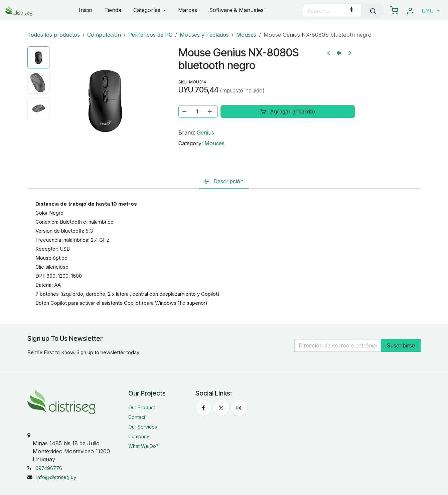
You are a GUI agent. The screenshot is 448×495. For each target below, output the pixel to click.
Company (139, 436)
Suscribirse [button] (401, 345)
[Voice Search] (351, 11)
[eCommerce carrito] (394, 11)
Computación (104, 35)
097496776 (49, 468)
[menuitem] (86, 11)
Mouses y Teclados (204, 35)
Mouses (246, 35)
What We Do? (143, 446)
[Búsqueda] (373, 11)
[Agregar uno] (210, 111)
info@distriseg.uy (56, 477)
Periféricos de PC (150, 35)
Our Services (143, 427)
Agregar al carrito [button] (288, 111)
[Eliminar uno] (185, 111)
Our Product (142, 407)
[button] (431, 11)
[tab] (224, 181)
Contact (137, 417)
